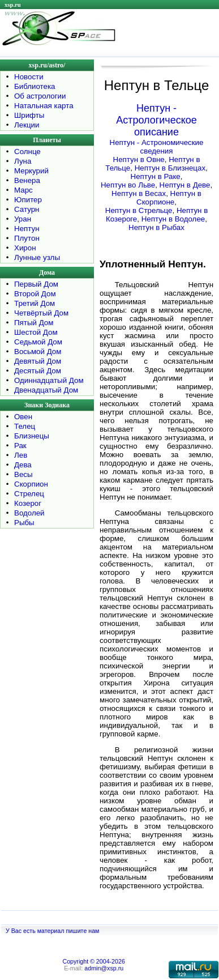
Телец (25, 426)
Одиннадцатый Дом (49, 380)
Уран (23, 219)
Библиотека (35, 86)
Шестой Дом (36, 332)
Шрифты (29, 115)
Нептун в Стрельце (139, 210)
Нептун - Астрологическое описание (156, 120)
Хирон (25, 248)
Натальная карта (44, 106)
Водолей (29, 513)
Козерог (28, 503)
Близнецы (32, 436)
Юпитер (28, 200)
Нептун (27, 229)
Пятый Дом (34, 323)
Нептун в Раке (156, 176)
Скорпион (31, 484)
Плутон (27, 238)
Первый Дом (36, 284)
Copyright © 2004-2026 (93, 961)
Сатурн (27, 209)
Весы (23, 474)
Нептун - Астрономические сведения (157, 147)
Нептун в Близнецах (170, 168)
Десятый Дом (38, 371)
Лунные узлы (37, 257)
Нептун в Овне (139, 159)
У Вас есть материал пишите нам (52, 931)
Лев (21, 455)
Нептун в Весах (139, 193)
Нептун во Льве (128, 185)
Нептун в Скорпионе (169, 198)
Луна (23, 161)
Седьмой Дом (38, 342)
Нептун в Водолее (173, 219)
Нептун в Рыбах (156, 227)
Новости (29, 77)
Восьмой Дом (38, 351)
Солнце (27, 152)
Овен (23, 417)
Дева (23, 465)
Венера (27, 180)
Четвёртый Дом (41, 313)
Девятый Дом (38, 361)
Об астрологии (40, 96)
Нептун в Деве (185, 185)
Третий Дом (35, 303)
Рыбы (24, 523)
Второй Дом (35, 294)
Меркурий (31, 171)
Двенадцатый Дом (46, 390)
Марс (23, 190)
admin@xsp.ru (104, 968)
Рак (20, 446)
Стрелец (29, 494)
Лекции (27, 125)
